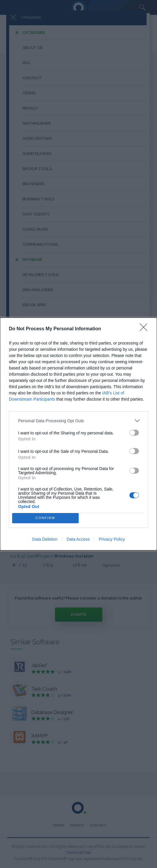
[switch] (134, 433)
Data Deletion (45, 539)
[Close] (145, 329)
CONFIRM (45, 518)
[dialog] (78, 434)
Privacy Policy (112, 539)
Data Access (78, 539)
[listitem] (78, 421)
